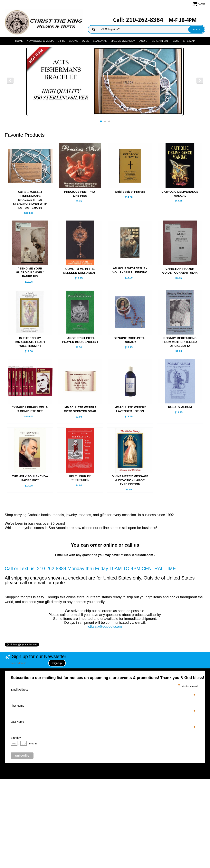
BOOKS (73, 41)
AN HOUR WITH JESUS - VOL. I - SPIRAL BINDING (130, 270)
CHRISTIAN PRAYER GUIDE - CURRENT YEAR (180, 271)
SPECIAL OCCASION (123, 41)
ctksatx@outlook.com (105, 627)
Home (19, 41)
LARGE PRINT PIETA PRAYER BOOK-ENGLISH (80, 340)
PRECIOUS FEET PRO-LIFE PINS (80, 194)
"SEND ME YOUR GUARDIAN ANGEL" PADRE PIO (30, 272)
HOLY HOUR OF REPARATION (80, 478)
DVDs (85, 41)
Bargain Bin (160, 41)
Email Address (103, 690)
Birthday (16, 738)
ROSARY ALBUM (180, 407)
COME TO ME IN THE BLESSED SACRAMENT (80, 271)
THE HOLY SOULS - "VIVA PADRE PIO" (30, 478)
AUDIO (143, 41)
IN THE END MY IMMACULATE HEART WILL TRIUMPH (30, 342)
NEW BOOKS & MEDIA (40, 41)
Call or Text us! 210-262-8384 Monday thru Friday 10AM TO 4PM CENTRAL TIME (90, 568)
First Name (103, 706)
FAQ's (175, 41)
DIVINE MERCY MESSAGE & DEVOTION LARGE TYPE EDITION (130, 480)
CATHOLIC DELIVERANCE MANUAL (180, 194)
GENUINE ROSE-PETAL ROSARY (130, 340)
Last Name (103, 722)
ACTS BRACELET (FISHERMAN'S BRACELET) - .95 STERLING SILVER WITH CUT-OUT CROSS (30, 200)
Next (200, 81)
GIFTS (61, 41)
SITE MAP (189, 41)
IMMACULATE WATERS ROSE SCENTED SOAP (80, 409)
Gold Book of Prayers (130, 192)
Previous (10, 81)
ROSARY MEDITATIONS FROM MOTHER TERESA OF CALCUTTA (180, 342)
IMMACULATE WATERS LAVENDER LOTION (130, 409)
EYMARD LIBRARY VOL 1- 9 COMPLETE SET (30, 409)
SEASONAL (100, 41)
